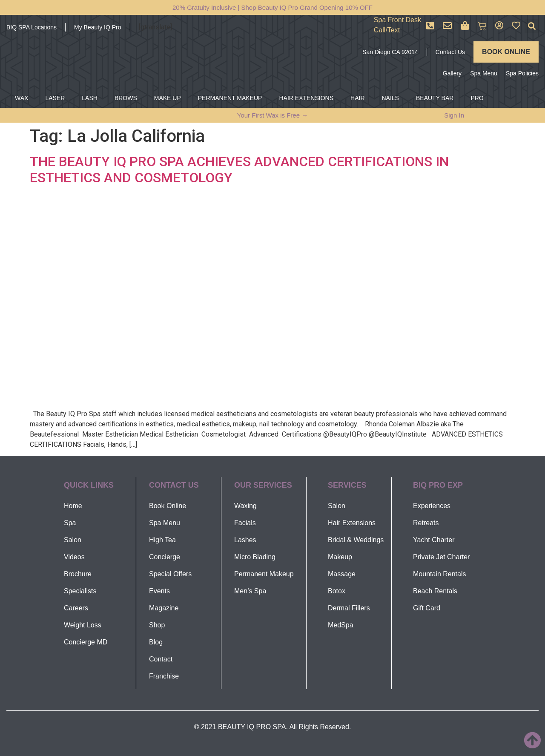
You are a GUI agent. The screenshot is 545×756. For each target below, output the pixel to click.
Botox (337, 591)
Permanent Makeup (264, 574)
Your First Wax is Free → (272, 115)
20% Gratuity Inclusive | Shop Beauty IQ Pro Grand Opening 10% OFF (272, 7)
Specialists (80, 591)
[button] (532, 26)
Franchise (164, 676)
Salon (73, 540)
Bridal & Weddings (356, 540)
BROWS (126, 98)
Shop (157, 625)
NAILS (390, 98)
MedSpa (341, 625)
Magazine (164, 608)
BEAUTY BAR (435, 98)
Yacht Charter (434, 540)
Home (73, 506)
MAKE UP (168, 98)
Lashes (245, 540)
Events (159, 591)
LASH (90, 98)
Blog (156, 642)
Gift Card (427, 608)
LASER (55, 98)
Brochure (78, 574)
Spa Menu (484, 73)
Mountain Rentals (440, 574)
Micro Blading (255, 557)
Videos (74, 557)
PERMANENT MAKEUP (230, 98)
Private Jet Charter (441, 557)
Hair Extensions (352, 523)
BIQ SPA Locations (32, 27)
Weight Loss (83, 625)
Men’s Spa (250, 591)
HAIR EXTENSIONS (306, 98)
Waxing (245, 506)
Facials (245, 523)
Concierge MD (86, 642)
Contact (161, 659)
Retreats (426, 523)
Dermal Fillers (349, 608)
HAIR (357, 98)
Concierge (165, 557)
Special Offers (170, 574)
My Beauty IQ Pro (98, 27)
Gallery (452, 73)
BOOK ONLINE (506, 52)
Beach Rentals (435, 591)
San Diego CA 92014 (390, 52)
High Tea (162, 540)
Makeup (340, 557)
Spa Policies (522, 73)
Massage (342, 574)
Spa (70, 523)
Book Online (168, 506)
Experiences (432, 506)
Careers (76, 608)
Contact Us (450, 52)
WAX (22, 98)
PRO (477, 98)
